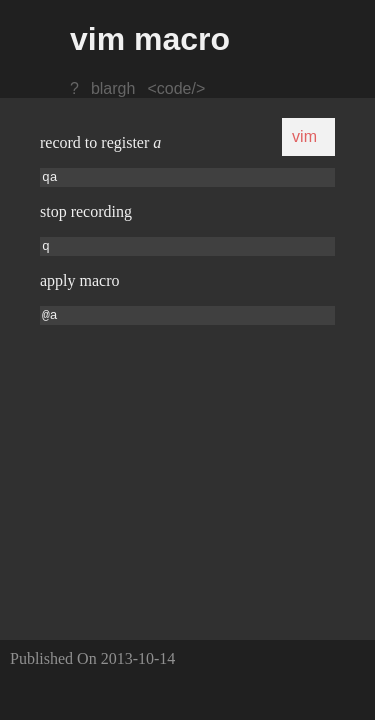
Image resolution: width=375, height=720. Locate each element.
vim (304, 136)
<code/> (176, 88)
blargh (113, 88)
